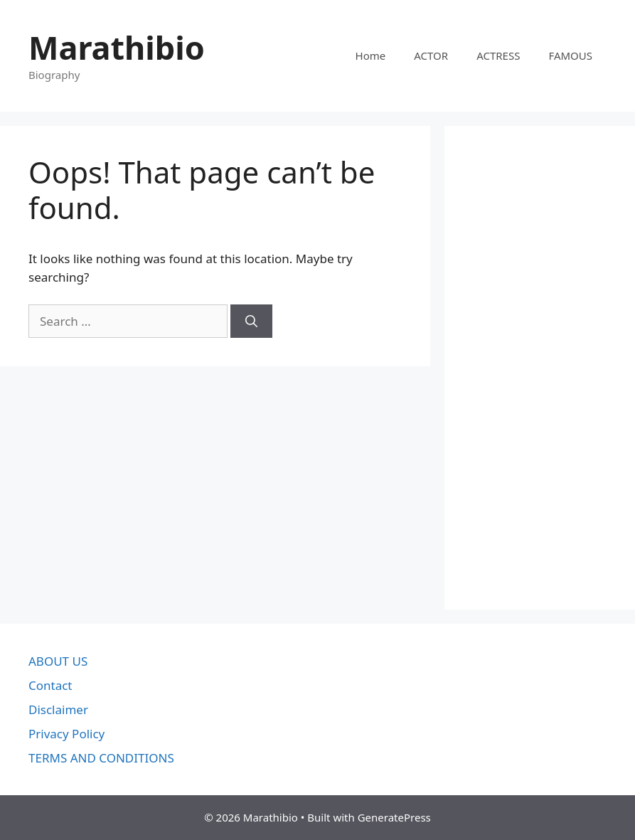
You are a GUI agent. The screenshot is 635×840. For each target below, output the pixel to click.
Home (371, 55)
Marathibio (117, 47)
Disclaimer (58, 709)
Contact (50, 685)
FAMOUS (570, 55)
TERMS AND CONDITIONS (101, 758)
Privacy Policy (66, 734)
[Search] (251, 321)
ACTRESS (498, 55)
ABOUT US (58, 661)
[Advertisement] (540, 368)
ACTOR (431, 55)
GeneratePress (394, 817)
